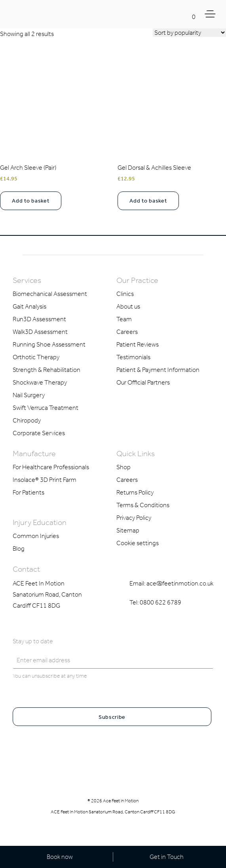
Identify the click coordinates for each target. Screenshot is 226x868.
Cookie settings (138, 543)
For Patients (28, 492)
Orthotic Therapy (36, 357)
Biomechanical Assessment (50, 294)
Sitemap (128, 530)
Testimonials (133, 357)
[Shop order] (189, 33)
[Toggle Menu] (211, 14)
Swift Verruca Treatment (46, 408)
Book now (60, 857)
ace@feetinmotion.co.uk (180, 583)
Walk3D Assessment (40, 332)
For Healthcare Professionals (51, 467)
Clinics (125, 294)
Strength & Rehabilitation (47, 370)
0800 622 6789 (160, 602)
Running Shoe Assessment (49, 344)
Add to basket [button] (30, 201)
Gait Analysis (29, 306)
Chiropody (27, 420)
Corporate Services (39, 433)
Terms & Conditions (143, 505)
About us (128, 306)
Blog (19, 549)
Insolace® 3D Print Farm (45, 480)
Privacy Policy (134, 518)
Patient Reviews (138, 344)
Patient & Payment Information (158, 370)
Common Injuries (36, 536)
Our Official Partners (143, 382)
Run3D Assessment (39, 319)
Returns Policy (135, 492)
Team (124, 319)
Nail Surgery (29, 395)
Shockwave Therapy (40, 382)
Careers (127, 332)
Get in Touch (167, 857)
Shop (123, 467)
